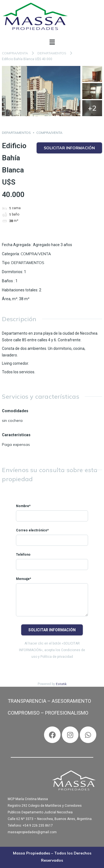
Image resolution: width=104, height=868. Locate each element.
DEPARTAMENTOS (52, 53)
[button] (52, 42)
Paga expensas (16, 444)
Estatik (61, 684)
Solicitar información (69, 148)
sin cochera (12, 420)
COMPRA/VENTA (15, 53)
